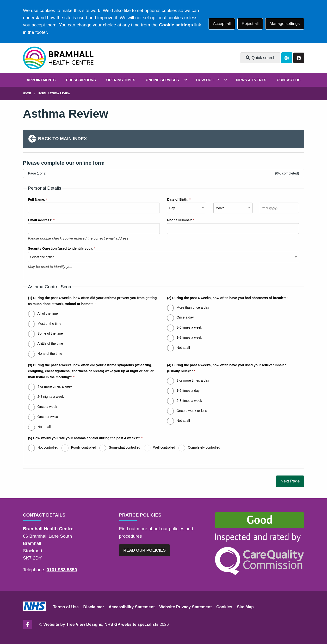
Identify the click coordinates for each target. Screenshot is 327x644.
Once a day (185, 317)
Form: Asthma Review (54, 93)
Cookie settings (176, 25)
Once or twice (48, 417)
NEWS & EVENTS (251, 80)
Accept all (222, 24)
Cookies (224, 607)
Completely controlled (204, 447)
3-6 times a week (189, 327)
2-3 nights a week (51, 397)
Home (27, 93)
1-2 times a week (189, 337)
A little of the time (50, 343)
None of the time (50, 354)
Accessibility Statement (132, 607)
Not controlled (48, 447)
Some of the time (50, 333)
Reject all (250, 24)
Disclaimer (94, 607)
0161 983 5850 (62, 570)
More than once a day (193, 307)
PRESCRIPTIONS (81, 80)
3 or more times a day (193, 380)
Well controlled (164, 447)
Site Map (245, 607)
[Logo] (58, 58)
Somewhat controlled (125, 447)
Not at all (183, 348)
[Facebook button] (299, 58)
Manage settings (285, 24)
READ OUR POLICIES (145, 550)
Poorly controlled (83, 447)
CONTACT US (289, 80)
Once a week (47, 407)
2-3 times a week (189, 401)
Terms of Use (66, 607)
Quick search (260, 58)
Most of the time (49, 324)
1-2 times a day (188, 391)
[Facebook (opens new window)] (28, 624)
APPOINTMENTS (41, 80)
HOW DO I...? (207, 80)
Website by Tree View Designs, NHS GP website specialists (101, 624)
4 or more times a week (55, 386)
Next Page (290, 481)
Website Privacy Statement (185, 607)
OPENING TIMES (121, 80)
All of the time (48, 313)
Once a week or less (192, 411)
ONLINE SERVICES (162, 80)
